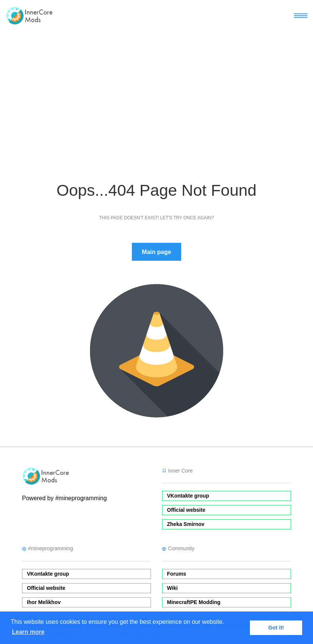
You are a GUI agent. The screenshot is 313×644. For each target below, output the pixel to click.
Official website (186, 510)
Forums (176, 574)
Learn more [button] (28, 632)
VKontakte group (188, 496)
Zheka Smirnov (186, 524)
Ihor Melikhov (44, 602)
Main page (156, 252)
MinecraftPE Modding (194, 602)
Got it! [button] (276, 628)
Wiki (172, 588)
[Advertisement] (156, 87)
